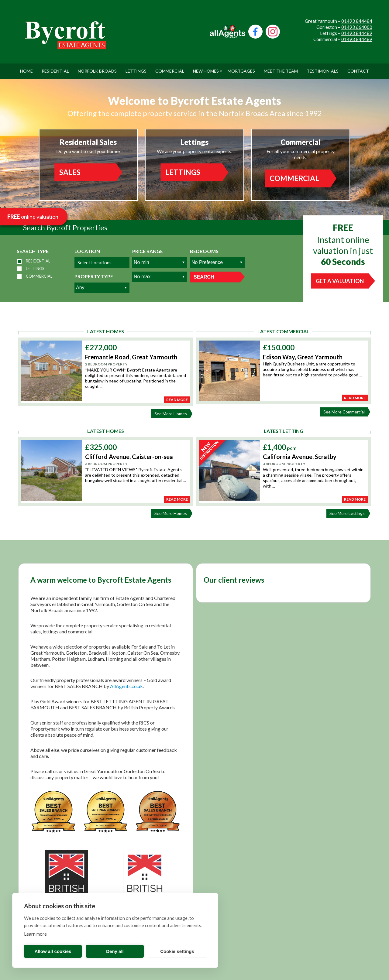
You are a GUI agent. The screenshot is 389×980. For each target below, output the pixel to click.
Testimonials (323, 69)
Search (204, 277)
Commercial (170, 69)
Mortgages (241, 69)
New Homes (206, 69)
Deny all (115, 951)
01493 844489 (357, 33)
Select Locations (95, 262)
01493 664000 (357, 27)
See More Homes (172, 414)
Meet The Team (281, 69)
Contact (358, 69)
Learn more (35, 934)
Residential (55, 69)
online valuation (33, 217)
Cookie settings (177, 951)
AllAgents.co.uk (126, 686)
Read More (177, 400)
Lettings (136, 69)
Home (26, 69)
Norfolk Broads (97, 69)
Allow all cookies (53, 951)
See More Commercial (346, 412)
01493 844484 (357, 21)
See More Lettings (349, 513)
